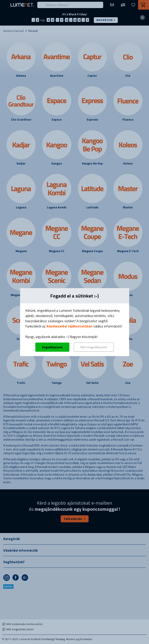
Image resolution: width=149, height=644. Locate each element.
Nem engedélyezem (94, 347)
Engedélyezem (52, 347)
